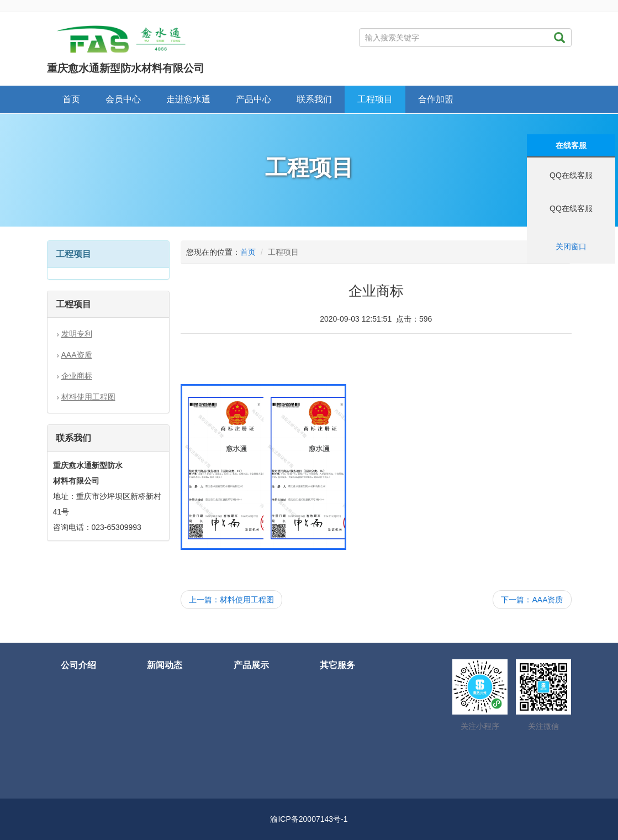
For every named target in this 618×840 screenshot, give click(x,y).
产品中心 (253, 99)
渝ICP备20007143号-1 (309, 819)
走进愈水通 (188, 99)
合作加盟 (436, 99)
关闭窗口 (571, 246)
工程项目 (375, 99)
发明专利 (77, 334)
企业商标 (77, 376)
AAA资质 (77, 355)
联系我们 (314, 99)
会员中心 (123, 99)
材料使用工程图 (88, 397)
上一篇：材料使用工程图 (231, 600)
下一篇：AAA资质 (532, 600)
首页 (71, 99)
